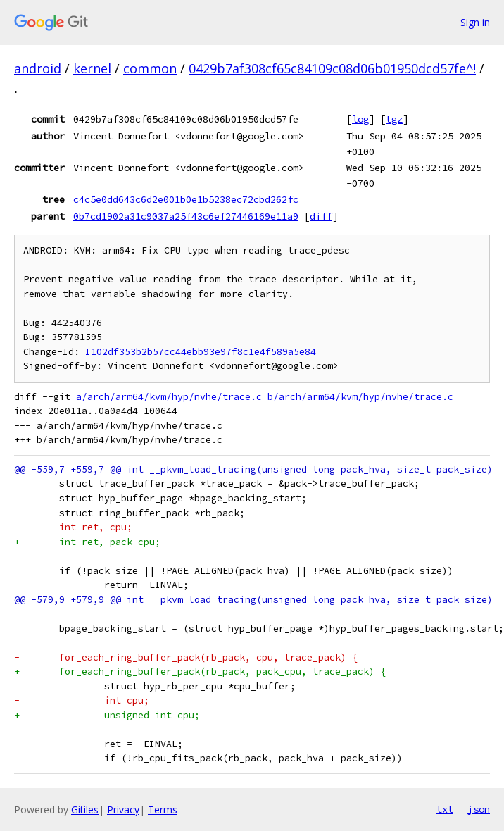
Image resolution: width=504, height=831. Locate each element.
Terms (163, 810)
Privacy (123, 810)
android (38, 68)
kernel (92, 68)
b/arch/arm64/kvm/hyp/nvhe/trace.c (360, 397)
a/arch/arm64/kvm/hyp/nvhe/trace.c (169, 397)
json (479, 809)
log (360, 119)
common (150, 68)
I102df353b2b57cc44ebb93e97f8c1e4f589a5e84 (201, 352)
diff (321, 216)
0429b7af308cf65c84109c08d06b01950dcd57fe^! (332, 68)
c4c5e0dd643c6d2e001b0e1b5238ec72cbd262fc (186, 199)
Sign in (475, 22)
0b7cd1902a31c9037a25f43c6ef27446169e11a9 (186, 216)
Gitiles (85, 810)
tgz (394, 119)
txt (445, 809)
